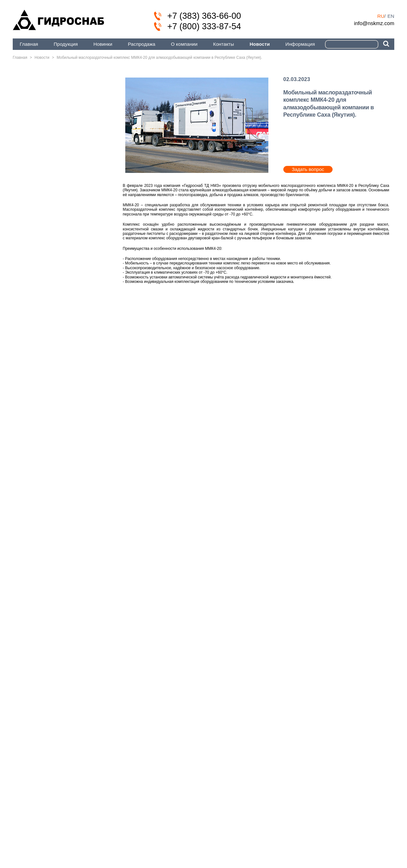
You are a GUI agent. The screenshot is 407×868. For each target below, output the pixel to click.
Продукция (66, 44)
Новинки (103, 44)
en (391, 16)
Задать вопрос (308, 169)
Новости (260, 44)
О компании (184, 44)
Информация (300, 44)
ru (381, 16)
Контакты (224, 44)
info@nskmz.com (374, 23)
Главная (29, 44)
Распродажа (141, 44)
